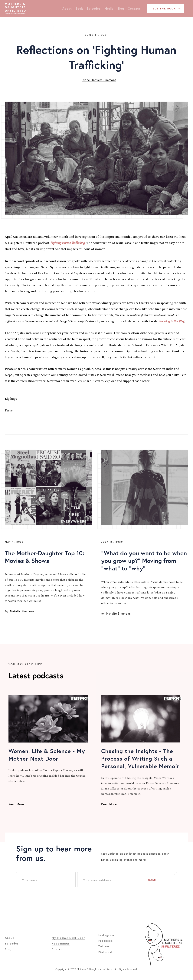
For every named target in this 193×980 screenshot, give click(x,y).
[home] (16, 9)
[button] (166, 9)
